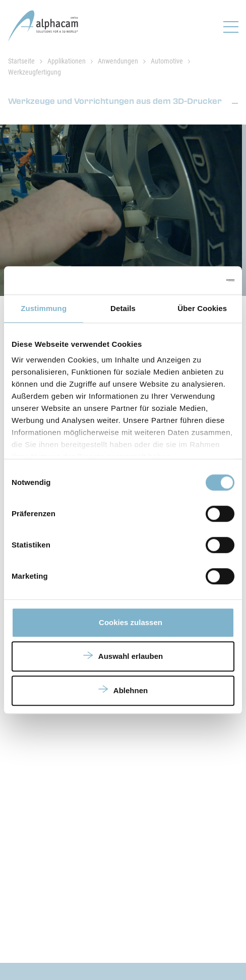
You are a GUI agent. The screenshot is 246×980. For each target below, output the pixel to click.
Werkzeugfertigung (35, 72)
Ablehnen (131, 690)
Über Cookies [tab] (202, 308)
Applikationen (67, 61)
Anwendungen (118, 61)
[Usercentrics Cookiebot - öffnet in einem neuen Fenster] (190, 280)
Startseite (21, 61)
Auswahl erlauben (131, 656)
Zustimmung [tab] (44, 308)
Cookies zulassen (131, 622)
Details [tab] (123, 308)
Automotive (167, 61)
